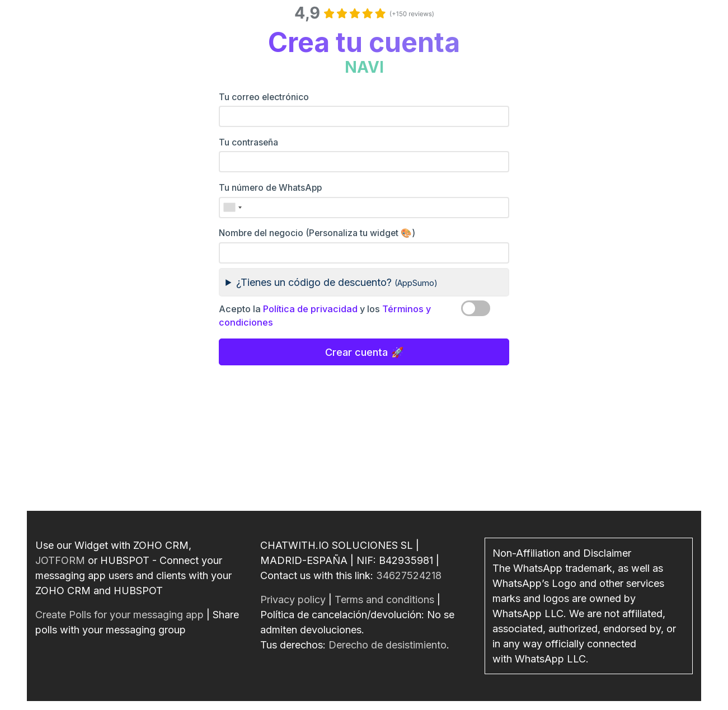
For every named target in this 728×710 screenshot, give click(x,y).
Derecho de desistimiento (388, 645)
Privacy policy (293, 599)
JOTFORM (60, 560)
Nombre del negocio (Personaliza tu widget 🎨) (317, 233)
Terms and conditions (384, 599)
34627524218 (409, 575)
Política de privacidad (310, 309)
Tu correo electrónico (264, 97)
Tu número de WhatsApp (270, 188)
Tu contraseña (248, 142)
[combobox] (232, 208)
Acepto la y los (325, 316)
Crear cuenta (356, 352)
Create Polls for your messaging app (119, 615)
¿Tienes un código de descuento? (337, 282)
